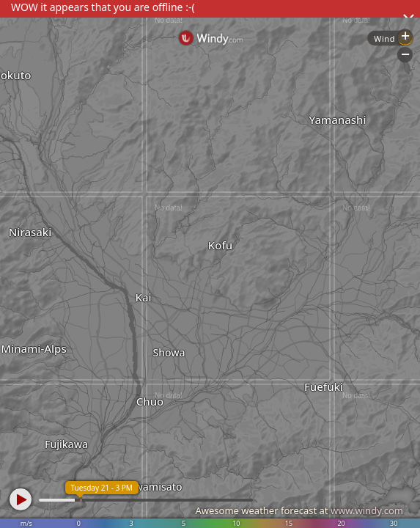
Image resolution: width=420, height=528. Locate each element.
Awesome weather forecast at (299, 510)
